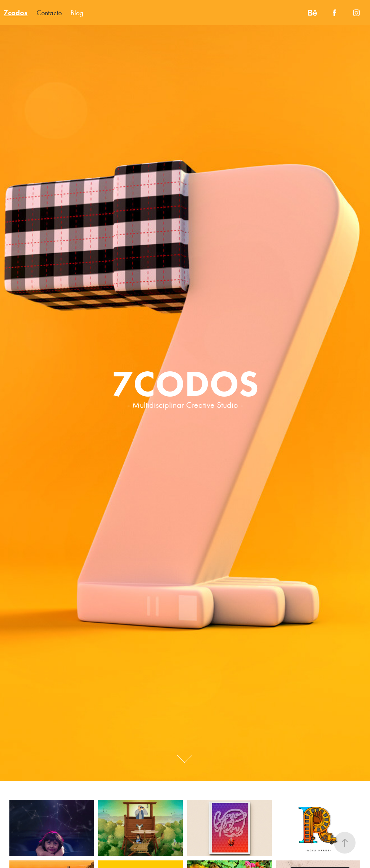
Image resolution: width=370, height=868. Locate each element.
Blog (77, 13)
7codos (16, 13)
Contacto (49, 13)
